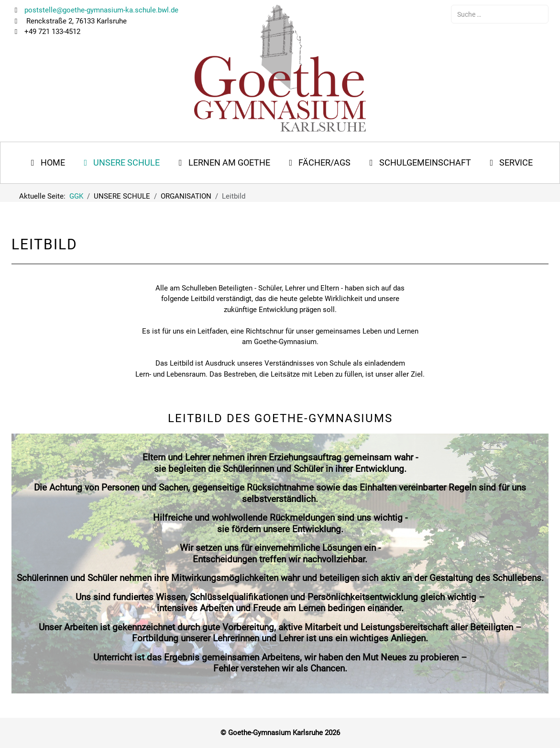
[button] (120, 163)
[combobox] (500, 14)
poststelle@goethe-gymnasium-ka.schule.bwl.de (100, 10)
